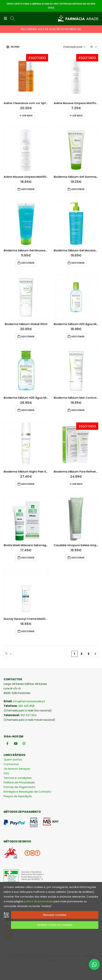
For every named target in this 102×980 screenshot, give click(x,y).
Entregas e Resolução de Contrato (27, 792)
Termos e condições (18, 778)
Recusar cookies (55, 915)
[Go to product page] (26, 76)
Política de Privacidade (19, 782)
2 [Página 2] (81, 654)
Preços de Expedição (18, 796)
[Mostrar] (94, 47)
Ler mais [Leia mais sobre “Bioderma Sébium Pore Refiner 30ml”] (78, 484)
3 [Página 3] (88, 654)
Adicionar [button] (28, 189)
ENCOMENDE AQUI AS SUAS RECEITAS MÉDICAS (51, 29)
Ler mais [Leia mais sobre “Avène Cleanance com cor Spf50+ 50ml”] (27, 116)
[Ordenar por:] (74, 47)
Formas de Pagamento (19, 787)
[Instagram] (24, 743)
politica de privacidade (38, 901)
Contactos (11, 764)
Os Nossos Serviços (17, 769)
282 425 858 (26, 706)
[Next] (95, 654)
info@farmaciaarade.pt (29, 701)
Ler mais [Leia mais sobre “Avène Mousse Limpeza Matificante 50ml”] (78, 116)
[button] (7, 19)
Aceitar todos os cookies (55, 925)
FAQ (6, 773)
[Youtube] (16, 743)
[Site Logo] (78, 19)
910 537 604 (29, 715)
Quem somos (13, 760)
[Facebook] (7, 743)
